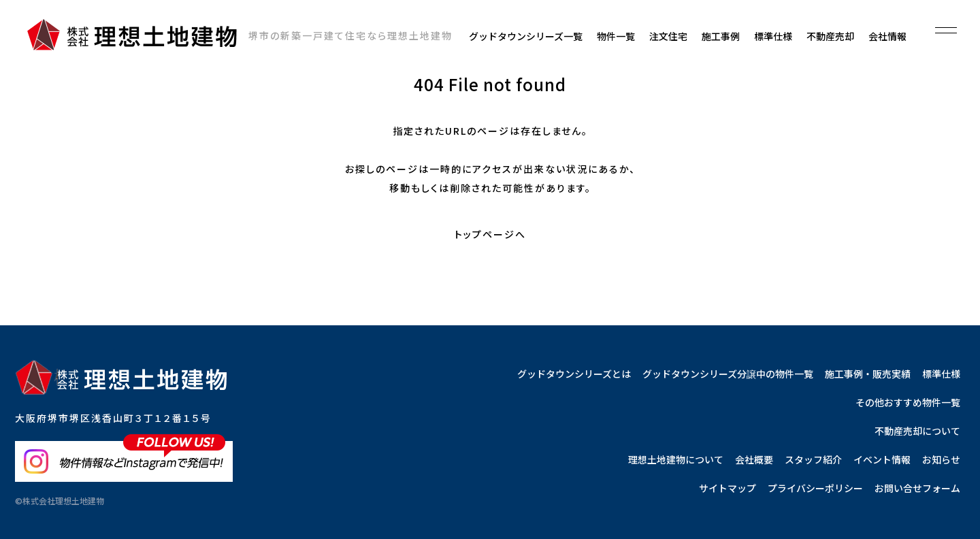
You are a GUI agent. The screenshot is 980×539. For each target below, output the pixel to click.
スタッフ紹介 (813, 459)
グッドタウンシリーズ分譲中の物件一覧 (728, 374)
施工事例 (721, 36)
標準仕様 (773, 36)
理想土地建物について (676, 459)
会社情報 (887, 36)
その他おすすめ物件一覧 (908, 402)
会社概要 (754, 459)
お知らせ (941, 459)
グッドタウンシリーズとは (574, 374)
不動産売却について (917, 431)
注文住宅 (668, 36)
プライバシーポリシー (815, 488)
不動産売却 (830, 36)
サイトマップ (728, 488)
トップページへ (490, 234)
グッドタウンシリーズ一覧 (526, 36)
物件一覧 (616, 36)
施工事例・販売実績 (868, 374)
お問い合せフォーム (917, 488)
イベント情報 (882, 459)
